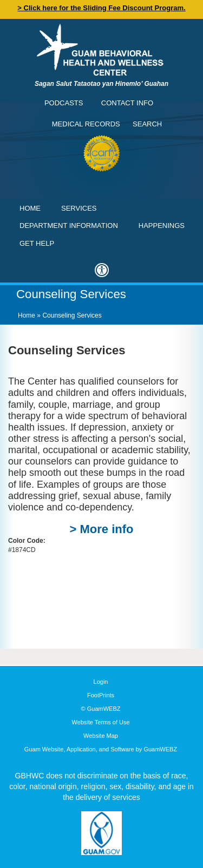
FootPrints (101, 695)
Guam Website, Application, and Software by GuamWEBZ (101, 749)
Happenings (162, 226)
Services (79, 208)
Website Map (101, 736)
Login (101, 682)
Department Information (69, 226)
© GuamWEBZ (101, 709)
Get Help (37, 243)
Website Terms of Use (100, 722)
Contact (14, 14)
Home (30, 208)
